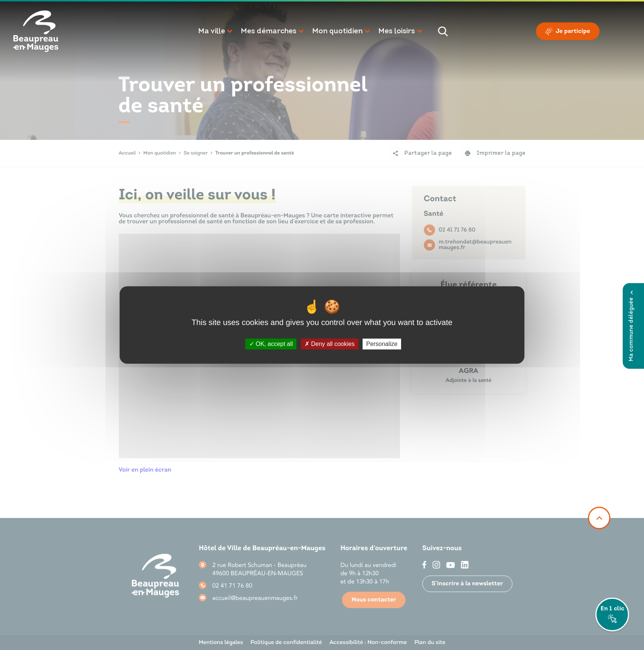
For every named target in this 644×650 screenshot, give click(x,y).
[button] (216, 31)
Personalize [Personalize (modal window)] (382, 344)
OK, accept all (271, 344)
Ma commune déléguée (631, 326)
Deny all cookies (330, 344)
